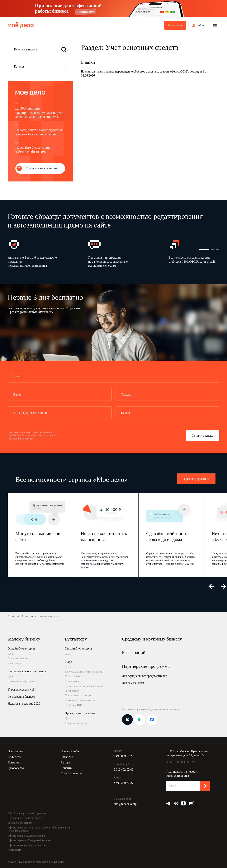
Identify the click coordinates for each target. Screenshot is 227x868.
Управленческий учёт (22, 690)
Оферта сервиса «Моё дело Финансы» (29, 840)
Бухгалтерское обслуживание (27, 671)
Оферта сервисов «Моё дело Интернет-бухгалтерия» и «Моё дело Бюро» (39, 829)
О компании (16, 751)
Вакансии (67, 757)
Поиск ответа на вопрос (78, 695)
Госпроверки (72, 691)
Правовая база (73, 676)
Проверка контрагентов (80, 713)
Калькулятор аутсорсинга (22, 681)
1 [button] (204, 250)
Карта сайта (14, 850)
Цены (11, 654)
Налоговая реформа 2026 (24, 704)
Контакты (14, 762)
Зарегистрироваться (196, 479)
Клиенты (66, 768)
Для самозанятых (133, 683)
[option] (48, 253)
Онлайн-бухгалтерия (21, 648)
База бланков (72, 681)
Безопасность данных (20, 823)
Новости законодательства (80, 700)
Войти (200, 25)
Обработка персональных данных (27, 813)
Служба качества (72, 773)
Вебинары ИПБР (74, 705)
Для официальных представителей (145, 676)
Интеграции (14, 663)
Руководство (16, 768)
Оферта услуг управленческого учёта (29, 845)
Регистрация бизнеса (21, 697)
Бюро (68, 662)
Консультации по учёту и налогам (84, 672)
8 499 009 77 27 (124, 756)
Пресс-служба (70, 751)
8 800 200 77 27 (124, 783)
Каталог (19, 66)
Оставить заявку (203, 436)
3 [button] (217, 250)
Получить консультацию (42, 168)
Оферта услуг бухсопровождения (27, 836)
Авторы (66, 762)
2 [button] (213, 250)
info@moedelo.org (125, 804)
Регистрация (175, 25)
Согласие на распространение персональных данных (32, 437)
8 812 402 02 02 (124, 769)
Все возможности (18, 658)
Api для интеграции (76, 723)
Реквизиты (15, 757)
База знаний (134, 653)
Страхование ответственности (25, 818)
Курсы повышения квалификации (84, 686)
